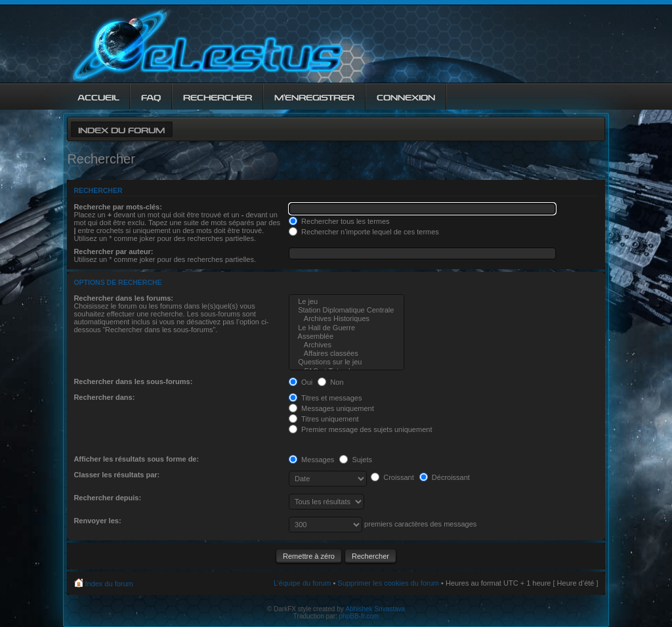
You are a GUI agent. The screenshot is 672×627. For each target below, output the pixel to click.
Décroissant (445, 477)
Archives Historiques (346, 319)
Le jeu (346, 302)
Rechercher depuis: (107, 498)
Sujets (356, 460)
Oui (301, 382)
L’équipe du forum (302, 583)
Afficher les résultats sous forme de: (136, 459)
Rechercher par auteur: (113, 251)
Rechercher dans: (104, 397)
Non (330, 382)
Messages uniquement (331, 408)
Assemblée (346, 336)
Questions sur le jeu (346, 362)
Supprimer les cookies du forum (388, 583)
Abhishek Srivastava (376, 609)
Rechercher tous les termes (339, 221)
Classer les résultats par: (116, 475)
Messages (311, 460)
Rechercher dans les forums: (123, 298)
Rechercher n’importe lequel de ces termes (364, 232)
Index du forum (121, 129)
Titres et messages (325, 398)
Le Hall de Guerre (346, 328)
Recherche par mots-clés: (118, 207)
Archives (346, 345)
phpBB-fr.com (359, 616)
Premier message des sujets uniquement (360, 429)
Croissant (392, 477)
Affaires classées (346, 354)
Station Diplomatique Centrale (346, 310)
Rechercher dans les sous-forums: (133, 381)
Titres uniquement (324, 419)
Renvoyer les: (97, 521)
